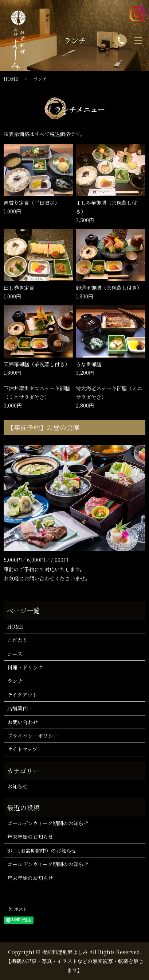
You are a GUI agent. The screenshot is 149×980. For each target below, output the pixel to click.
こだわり (17, 640)
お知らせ (17, 786)
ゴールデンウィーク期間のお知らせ (48, 823)
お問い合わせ (23, 722)
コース (15, 654)
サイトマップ (22, 749)
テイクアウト (22, 695)
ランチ (15, 681)
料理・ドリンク (25, 667)
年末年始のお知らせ (30, 837)
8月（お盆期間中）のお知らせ (42, 850)
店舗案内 (17, 708)
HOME (15, 626)
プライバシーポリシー (33, 736)
